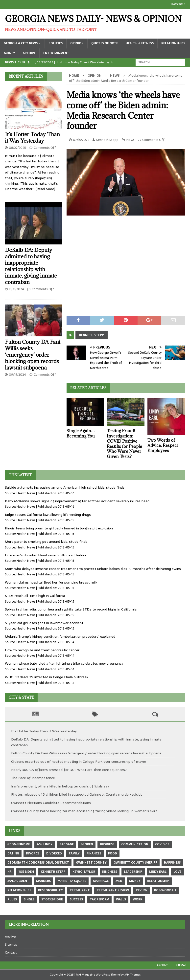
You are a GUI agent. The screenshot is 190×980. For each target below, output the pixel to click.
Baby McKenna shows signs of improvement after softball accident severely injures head (77, 501)
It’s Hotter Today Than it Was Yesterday (32, 138)
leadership (133, 872)
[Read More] (45, 189)
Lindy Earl (158, 872)
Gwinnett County (91, 863)
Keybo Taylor (84, 872)
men (119, 881)
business (107, 844)
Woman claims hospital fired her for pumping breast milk (51, 582)
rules (12, 899)
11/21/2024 (16, 289)
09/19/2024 (17, 375)
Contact (11, 952)
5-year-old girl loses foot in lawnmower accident (44, 623)
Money (10, 53)
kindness (110, 872)
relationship (158, 881)
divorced (54, 853)
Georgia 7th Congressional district (38, 863)
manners (43, 881)
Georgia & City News (21, 43)
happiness (172, 863)
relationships (19, 890)
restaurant (80, 890)
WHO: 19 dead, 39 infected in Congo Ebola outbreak (47, 677)
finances (94, 853)
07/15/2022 (81, 140)
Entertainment (56, 53)
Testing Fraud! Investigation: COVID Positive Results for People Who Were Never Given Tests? (124, 444)
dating (13, 853)
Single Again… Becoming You (81, 433)
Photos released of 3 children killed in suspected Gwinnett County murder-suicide (77, 794)
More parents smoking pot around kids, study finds (46, 542)
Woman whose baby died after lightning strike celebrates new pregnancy (64, 663)
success (76, 899)
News (131, 140)
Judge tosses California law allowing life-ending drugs (48, 515)
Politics (56, 43)
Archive (29, 53)
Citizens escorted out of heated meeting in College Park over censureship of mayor (79, 762)
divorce (33, 853)
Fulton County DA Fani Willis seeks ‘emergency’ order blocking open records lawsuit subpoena (33, 355)
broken (87, 844)
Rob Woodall (166, 890)
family (74, 853)
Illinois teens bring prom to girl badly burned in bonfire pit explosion (59, 528)
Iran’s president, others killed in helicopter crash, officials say (60, 786)
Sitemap (11, 945)
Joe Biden (26, 872)
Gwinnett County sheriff (135, 863)
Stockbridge (52, 899)
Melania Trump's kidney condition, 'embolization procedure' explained (60, 636)
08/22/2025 (17, 148)
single (29, 899)
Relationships (173, 43)
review (142, 890)
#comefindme (19, 844)
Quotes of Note (105, 43)
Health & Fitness (140, 43)
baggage (67, 844)
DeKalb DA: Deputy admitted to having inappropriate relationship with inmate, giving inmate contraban (31, 266)
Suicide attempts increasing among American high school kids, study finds (65, 487)
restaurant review (113, 890)
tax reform (99, 899)
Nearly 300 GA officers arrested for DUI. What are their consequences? (69, 770)
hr (10, 872)
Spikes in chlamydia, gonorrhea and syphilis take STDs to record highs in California (71, 609)
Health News (26, 493)
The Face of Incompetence (33, 778)
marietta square (72, 881)
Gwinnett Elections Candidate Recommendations (51, 803)
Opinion (77, 43)
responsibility (50, 890)
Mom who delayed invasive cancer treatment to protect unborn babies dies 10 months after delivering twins (93, 569)
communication (135, 844)
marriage (101, 881)
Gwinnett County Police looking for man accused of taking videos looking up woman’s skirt (84, 811)
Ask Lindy (45, 844)
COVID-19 (162, 844)
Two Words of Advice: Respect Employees (163, 445)
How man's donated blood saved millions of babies (46, 555)
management (18, 881)
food (113, 853)
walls (121, 899)
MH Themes (132, 975)
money (135, 881)
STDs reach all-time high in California (35, 596)
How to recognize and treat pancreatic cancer (42, 650)
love (177, 872)
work (138, 899)
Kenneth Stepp (107, 140)
